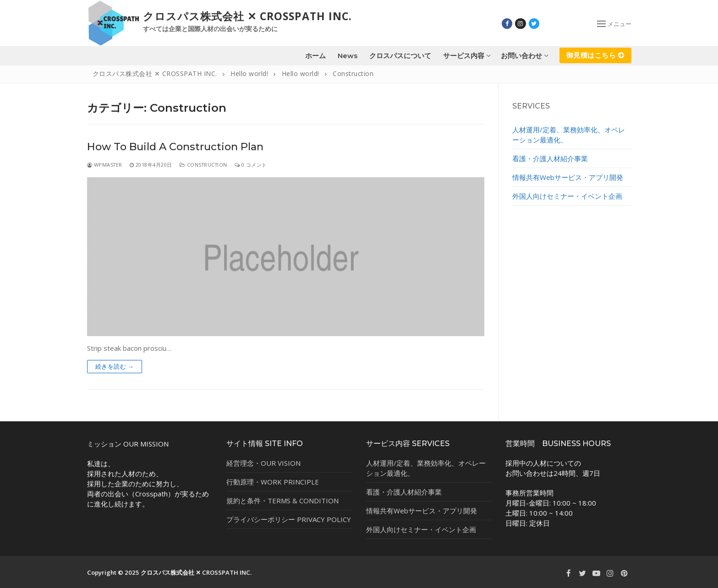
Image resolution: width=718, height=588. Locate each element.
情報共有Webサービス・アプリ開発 (568, 177)
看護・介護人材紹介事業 (550, 158)
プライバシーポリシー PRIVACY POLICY (289, 519)
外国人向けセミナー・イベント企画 (567, 196)
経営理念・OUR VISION (263, 463)
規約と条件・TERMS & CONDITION (282, 501)
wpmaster (105, 165)
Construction (203, 165)
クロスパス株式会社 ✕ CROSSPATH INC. (247, 16)
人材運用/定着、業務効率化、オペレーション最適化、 (569, 135)
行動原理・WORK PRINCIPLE (273, 482)
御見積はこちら (595, 55)
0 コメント (251, 165)
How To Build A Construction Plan (175, 147)
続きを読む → (115, 366)
